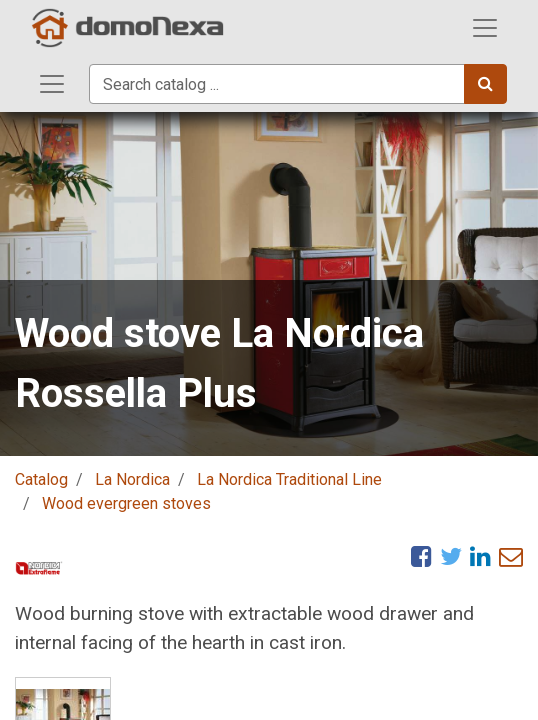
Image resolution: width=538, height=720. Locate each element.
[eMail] (511, 556)
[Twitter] (451, 556)
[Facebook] (421, 556)
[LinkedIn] (480, 556)
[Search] (485, 84)
